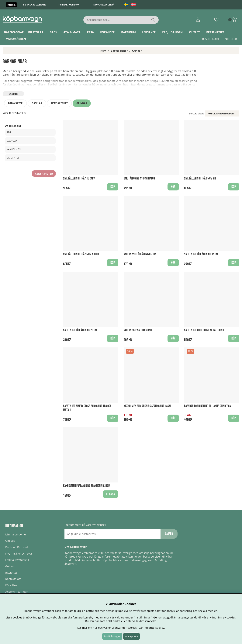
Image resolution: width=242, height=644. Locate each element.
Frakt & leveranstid (17, 560)
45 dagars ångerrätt (105, 5)
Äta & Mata (72, 32)
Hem (103, 51)
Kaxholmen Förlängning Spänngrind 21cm (87, 486)
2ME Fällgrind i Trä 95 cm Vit (200, 178)
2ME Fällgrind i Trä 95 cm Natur (81, 254)
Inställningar (112, 636)
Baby (53, 32)
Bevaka (111, 494)
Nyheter (231, 39)
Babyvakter (15, 103)
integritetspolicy (154, 628)
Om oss (10, 541)
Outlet (194, 32)
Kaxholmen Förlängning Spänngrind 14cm (147, 406)
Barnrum (128, 32)
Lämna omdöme (16, 534)
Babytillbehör (119, 51)
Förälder (107, 32)
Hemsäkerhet (59, 103)
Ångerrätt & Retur (17, 592)
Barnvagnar (14, 32)
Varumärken (16, 39)
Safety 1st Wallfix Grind (138, 330)
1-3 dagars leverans (34, 5)
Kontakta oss (13, 579)
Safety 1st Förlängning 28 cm (80, 330)
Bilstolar (36, 32)
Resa (90, 32)
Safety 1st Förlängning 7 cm (140, 254)
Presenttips (215, 32)
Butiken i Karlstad (17, 547)
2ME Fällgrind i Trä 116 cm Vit (80, 178)
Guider (10, 566)
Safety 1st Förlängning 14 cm (201, 254)
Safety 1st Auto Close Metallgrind (204, 330)
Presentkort (210, 39)
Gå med (169, 534)
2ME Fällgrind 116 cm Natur (139, 178)
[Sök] (121, 20)
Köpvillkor (12, 585)
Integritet (11, 573)
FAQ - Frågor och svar (19, 553)
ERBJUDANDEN (172, 32)
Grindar (137, 51)
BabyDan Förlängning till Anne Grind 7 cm (208, 406)
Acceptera (131, 636)
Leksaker (149, 32)
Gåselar (37, 103)
